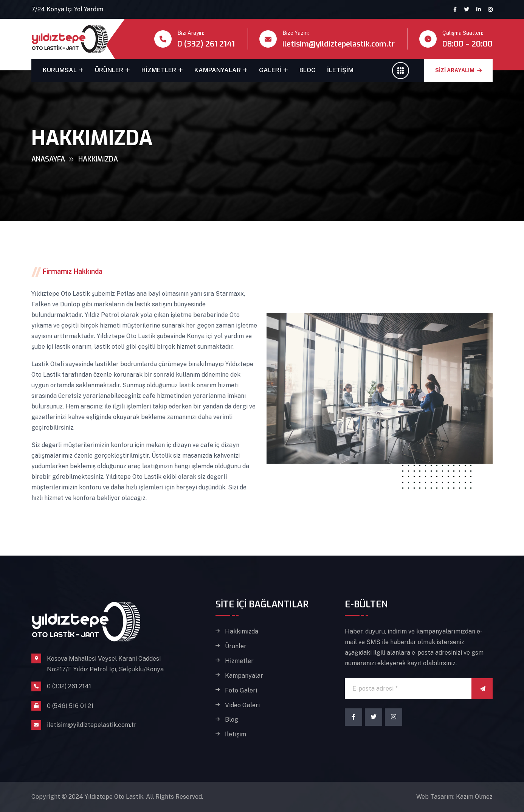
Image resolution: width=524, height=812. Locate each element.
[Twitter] (374, 717)
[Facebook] (353, 717)
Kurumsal (60, 70)
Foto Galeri (241, 691)
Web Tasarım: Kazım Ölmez (454, 797)
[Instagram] (394, 717)
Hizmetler (159, 70)
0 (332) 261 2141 (206, 44)
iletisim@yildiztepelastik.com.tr (339, 44)
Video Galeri (242, 705)
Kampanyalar (218, 70)
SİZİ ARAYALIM (458, 70)
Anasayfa (48, 159)
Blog (308, 70)
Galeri (270, 70)
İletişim (340, 70)
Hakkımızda (242, 632)
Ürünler (109, 70)
